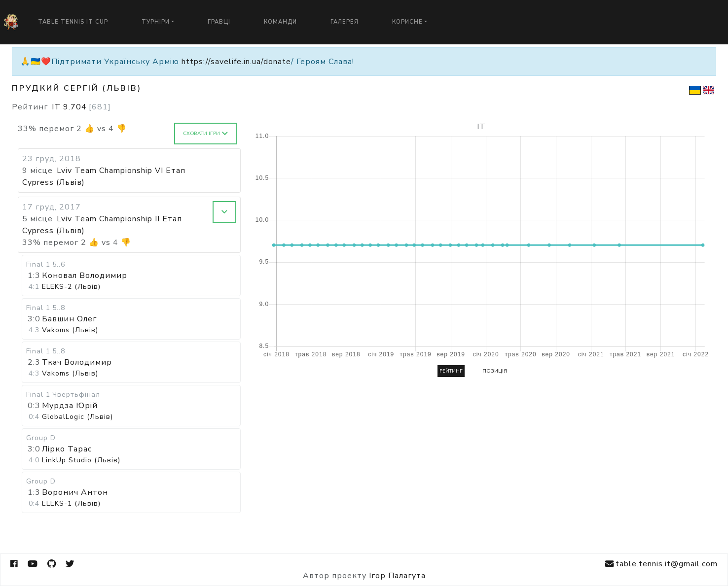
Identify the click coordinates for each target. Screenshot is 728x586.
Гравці (219, 22)
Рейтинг (451, 371)
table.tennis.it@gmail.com (661, 564)
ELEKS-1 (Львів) (71, 503)
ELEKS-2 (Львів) (71, 287)
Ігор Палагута (397, 576)
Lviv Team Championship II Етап (119, 219)
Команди (280, 22)
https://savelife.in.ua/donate (236, 62)
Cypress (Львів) (54, 182)
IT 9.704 (81, 107)
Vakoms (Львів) (70, 330)
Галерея (345, 22)
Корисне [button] (407, 22)
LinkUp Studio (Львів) (81, 460)
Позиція (495, 371)
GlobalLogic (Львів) (77, 417)
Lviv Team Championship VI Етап (121, 171)
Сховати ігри (205, 134)
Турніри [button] (156, 22)
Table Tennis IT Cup (73, 22)
